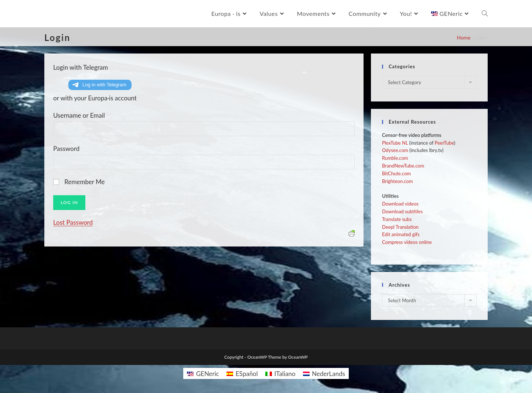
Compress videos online (407, 242)
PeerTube (444, 143)
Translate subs (397, 219)
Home (463, 37)
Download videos (400, 204)
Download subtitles (402, 211)
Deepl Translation (400, 227)
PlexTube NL (395, 143)
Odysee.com (395, 150)
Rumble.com (395, 158)
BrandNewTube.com (403, 166)
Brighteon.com (397, 181)
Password (66, 149)
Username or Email (79, 115)
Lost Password (73, 222)
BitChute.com (396, 173)
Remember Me (84, 182)
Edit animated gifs (401, 234)
